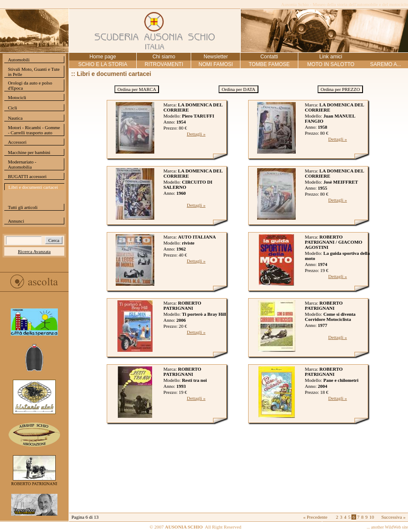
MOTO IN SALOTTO (331, 64)
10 (372, 517)
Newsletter (216, 57)
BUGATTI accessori (27, 176)
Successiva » (394, 517)
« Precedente (315, 517)
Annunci (16, 221)
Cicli (12, 108)
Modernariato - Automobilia (22, 164)
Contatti (269, 57)
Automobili (19, 60)
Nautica (15, 118)
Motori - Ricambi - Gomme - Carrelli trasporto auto (34, 130)
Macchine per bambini (29, 152)
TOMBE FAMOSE (269, 64)
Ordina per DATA (238, 89)
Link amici (331, 57)
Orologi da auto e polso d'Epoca (30, 85)
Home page (103, 57)
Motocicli (17, 97)
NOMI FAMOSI (216, 64)
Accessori (17, 142)
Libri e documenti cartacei (33, 187)
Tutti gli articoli (22, 207)
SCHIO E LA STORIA (102, 64)
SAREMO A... (385, 64)
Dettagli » (196, 134)
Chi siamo (164, 57)
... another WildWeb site (387, 527)
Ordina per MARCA (137, 89)
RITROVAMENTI (164, 64)
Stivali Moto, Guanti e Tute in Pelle (34, 72)
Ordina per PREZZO (340, 89)
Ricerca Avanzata (34, 251)
